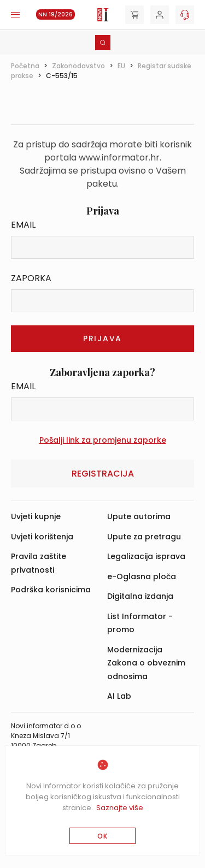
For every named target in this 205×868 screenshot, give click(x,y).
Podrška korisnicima (51, 590)
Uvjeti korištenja (42, 537)
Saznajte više (120, 808)
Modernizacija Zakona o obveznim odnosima (146, 663)
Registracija (103, 474)
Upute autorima (139, 516)
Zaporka (31, 278)
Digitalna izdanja (140, 596)
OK (102, 836)
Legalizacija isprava (146, 556)
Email (23, 225)
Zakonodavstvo (78, 66)
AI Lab (119, 696)
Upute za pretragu (144, 537)
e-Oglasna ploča (142, 576)
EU (121, 66)
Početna (25, 66)
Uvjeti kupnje (36, 516)
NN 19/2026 (55, 14)
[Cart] (134, 15)
